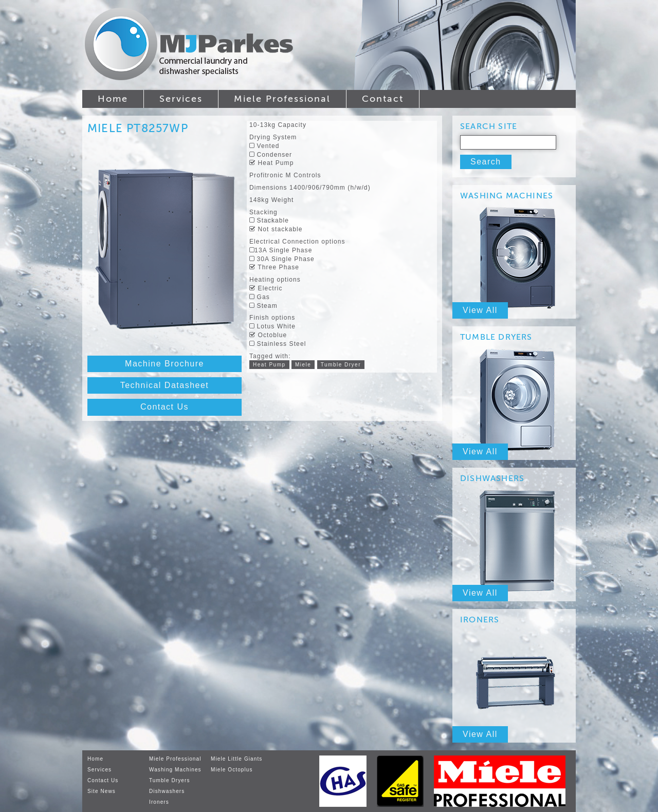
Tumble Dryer (341, 365)
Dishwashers (167, 791)
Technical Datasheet (165, 385)
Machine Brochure (164, 364)
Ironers (159, 802)
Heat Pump (269, 365)
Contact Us (164, 407)
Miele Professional (282, 99)
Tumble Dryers (170, 780)
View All (480, 310)
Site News (102, 791)
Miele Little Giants (236, 759)
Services (181, 99)
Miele (303, 365)
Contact (383, 99)
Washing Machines (175, 770)
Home (113, 99)
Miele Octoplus (232, 770)
